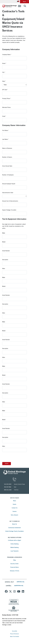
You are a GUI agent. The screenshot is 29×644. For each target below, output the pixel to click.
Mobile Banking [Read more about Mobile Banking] (15, 547)
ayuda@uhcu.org (19, 586)
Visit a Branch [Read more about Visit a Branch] (14, 515)
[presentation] (14, 457)
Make (4, 233)
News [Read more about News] (15, 501)
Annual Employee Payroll (9, 184)
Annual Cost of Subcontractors (10, 201)
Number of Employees (8, 175)
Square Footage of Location (9, 210)
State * (4, 81)
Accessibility (15, 631)
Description (5, 260)
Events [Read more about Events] (14, 504)
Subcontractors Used (8, 193)
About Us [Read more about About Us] (14, 524)
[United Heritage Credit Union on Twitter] (10, 592)
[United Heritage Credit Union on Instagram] (14, 592)
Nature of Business (7, 148)
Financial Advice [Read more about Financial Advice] (14, 567)
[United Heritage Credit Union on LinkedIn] (23, 592)
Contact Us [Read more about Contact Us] (15, 508)
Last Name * (5, 139)
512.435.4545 (8, 484)
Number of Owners (7, 157)
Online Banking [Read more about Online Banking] (14, 544)
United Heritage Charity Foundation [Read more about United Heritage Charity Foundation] (14, 531)
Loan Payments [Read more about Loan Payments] (15, 551)
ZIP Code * (5, 90)
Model (4, 242)
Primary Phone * (7, 99)
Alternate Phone (6, 107)
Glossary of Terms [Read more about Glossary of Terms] (15, 571)
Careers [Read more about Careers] (15, 511)
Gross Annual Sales (7, 166)
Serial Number (6, 251)
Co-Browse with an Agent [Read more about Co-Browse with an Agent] (14, 540)
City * (4, 72)
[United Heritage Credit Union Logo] (9, 6)
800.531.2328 (8, 490)
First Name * (6, 130)
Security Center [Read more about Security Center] (14, 564)
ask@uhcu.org (20, 582)
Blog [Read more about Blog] (14, 560)
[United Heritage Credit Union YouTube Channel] (19, 592)
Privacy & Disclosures (14, 634)
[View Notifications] (18, 2)
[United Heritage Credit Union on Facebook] (6, 592)
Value (4, 269)
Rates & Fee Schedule (15, 637)
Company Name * (7, 55)
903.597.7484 (8, 487)
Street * (4, 63)
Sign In (26, 1)
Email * (4, 116)
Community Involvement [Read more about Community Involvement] (14, 528)
